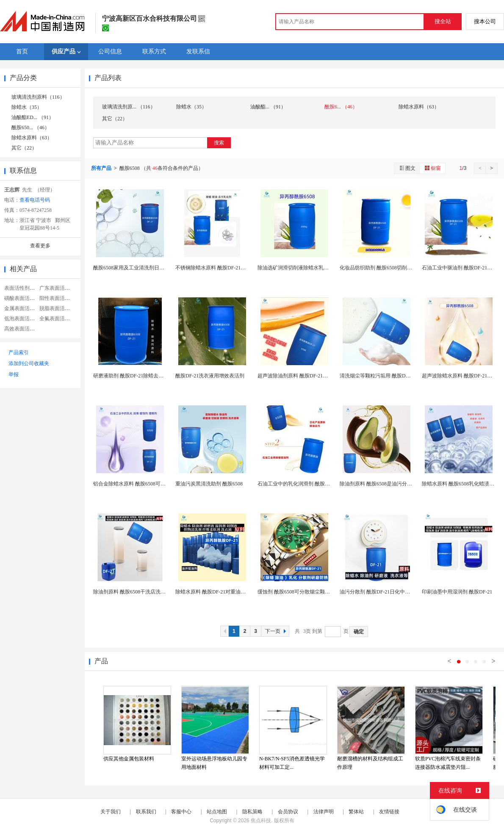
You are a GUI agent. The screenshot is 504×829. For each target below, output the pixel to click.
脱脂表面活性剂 (57, 308)
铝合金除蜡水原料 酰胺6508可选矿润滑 (137, 484)
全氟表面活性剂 (57, 319)
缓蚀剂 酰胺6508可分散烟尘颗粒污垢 (299, 592)
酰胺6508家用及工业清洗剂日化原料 (134, 268)
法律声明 (324, 812)
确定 (359, 632)
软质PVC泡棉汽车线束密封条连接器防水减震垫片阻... (448, 763)
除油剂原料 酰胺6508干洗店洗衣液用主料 (140, 592)
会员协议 (288, 812)
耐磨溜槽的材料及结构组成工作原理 (370, 763)
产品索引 (19, 352)
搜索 (219, 143)
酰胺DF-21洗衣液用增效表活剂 (210, 376)
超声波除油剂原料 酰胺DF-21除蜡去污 (300, 376)
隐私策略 (252, 812)
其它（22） (24, 148)
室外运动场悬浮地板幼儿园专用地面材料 (214, 763)
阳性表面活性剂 (57, 298)
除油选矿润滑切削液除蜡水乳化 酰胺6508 (304, 268)
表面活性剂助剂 (22, 288)
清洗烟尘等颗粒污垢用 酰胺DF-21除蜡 (382, 376)
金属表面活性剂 (22, 308)
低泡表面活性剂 (22, 319)
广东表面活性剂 (57, 288)
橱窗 (432, 168)
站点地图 (217, 812)
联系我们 (146, 812)
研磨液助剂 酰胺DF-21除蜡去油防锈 (133, 376)
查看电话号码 (35, 200)
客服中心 (181, 812)
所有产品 (102, 168)
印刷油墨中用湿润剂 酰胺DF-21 (457, 592)
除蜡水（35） (27, 107)
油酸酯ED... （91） (33, 117)
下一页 (277, 631)
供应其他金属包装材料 (129, 759)
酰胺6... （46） (341, 107)
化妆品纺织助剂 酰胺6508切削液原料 (381, 268)
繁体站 (356, 812)
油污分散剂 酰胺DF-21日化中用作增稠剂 (385, 592)
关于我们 (111, 812)
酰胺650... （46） (30, 128)
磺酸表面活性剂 (22, 298)
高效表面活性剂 (22, 329)
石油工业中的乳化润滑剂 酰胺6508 (296, 484)
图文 (407, 168)
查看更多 (40, 246)
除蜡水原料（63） (32, 138)
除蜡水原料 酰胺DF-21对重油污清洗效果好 (223, 592)
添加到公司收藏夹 (29, 363)
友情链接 (389, 812)
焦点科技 (261, 821)
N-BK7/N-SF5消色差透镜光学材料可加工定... (292, 763)
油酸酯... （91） (268, 107)
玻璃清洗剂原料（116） (38, 97)
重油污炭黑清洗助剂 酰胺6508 (209, 484)
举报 (14, 374)
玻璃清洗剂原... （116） (129, 107)
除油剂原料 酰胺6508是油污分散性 (378, 484)
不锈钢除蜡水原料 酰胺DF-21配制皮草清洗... (225, 268)
